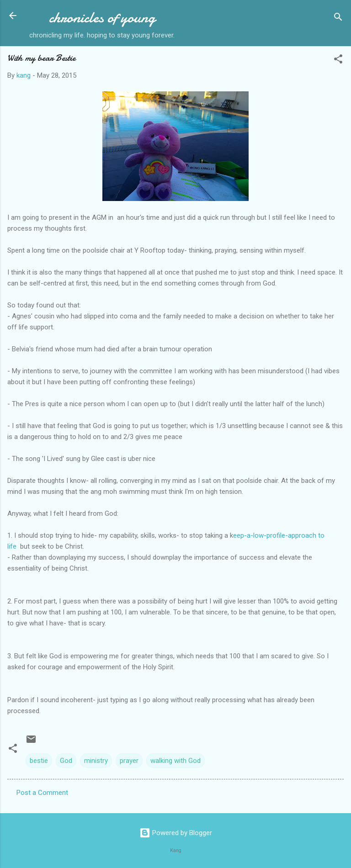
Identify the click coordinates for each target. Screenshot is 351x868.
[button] (338, 61)
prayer (129, 761)
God (66, 761)
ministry (96, 761)
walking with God (175, 761)
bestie (39, 761)
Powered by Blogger (176, 833)
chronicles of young (102, 18)
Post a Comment (42, 793)
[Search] (338, 19)
